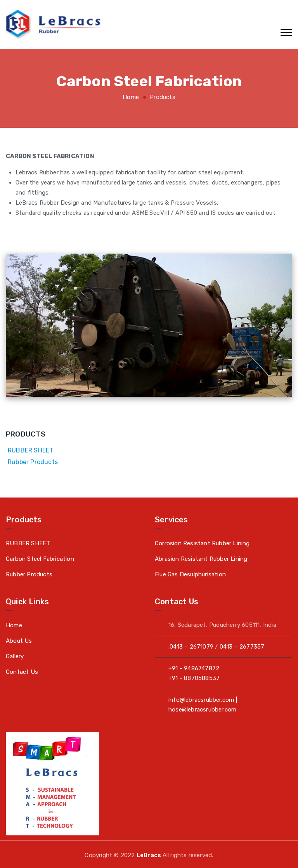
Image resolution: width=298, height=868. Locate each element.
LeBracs (150, 855)
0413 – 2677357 (242, 647)
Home (131, 97)
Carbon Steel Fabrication (40, 559)
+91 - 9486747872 (194, 668)
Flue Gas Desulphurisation (190, 574)
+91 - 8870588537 (194, 678)
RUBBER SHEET (30, 450)
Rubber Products (33, 462)
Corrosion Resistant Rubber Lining (202, 543)
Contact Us (22, 672)
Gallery (15, 656)
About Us (19, 641)
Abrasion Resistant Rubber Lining (201, 559)
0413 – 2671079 (191, 647)
